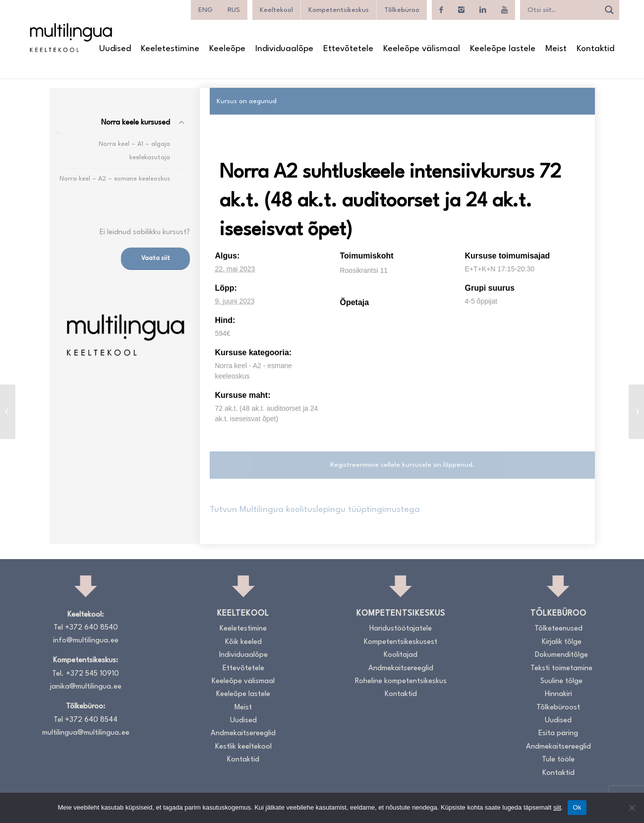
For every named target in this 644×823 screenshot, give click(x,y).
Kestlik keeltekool (243, 747)
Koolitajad (401, 655)
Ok (577, 807)
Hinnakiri (558, 694)
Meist (243, 708)
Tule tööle (558, 760)
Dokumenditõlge (561, 655)
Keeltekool (276, 10)
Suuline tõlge (561, 681)
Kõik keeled (243, 642)
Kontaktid (243, 760)
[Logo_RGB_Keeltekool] (70, 37)
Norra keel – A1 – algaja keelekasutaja (134, 151)
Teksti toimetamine (561, 668)
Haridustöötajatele (401, 629)
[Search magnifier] (609, 10)
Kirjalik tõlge (562, 642)
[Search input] (562, 10)
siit (557, 807)
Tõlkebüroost (558, 708)
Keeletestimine (243, 629)
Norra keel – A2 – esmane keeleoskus (115, 179)
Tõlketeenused (558, 629)
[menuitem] (205, 10)
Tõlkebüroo (402, 10)
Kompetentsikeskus (339, 10)
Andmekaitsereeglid (243, 733)
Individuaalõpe (243, 655)
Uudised (243, 721)
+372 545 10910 (92, 674)
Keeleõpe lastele (243, 694)
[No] (632, 808)
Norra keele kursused (136, 123)
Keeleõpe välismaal (243, 681)
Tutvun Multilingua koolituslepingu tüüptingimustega (315, 510)
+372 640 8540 (91, 628)
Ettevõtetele (243, 668)
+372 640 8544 (91, 720)
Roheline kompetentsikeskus (401, 681)
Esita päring (558, 733)
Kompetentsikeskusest (401, 642)
